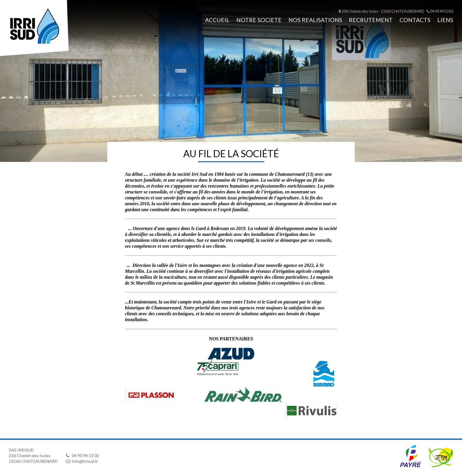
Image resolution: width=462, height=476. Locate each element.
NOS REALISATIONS (315, 20)
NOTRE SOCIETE (259, 20)
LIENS (445, 20)
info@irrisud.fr (82, 461)
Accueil (217, 20)
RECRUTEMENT (371, 20)
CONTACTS (415, 20)
